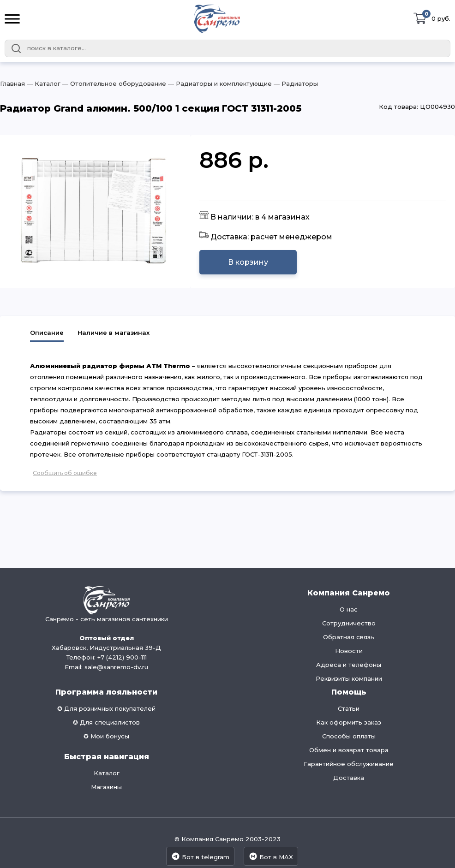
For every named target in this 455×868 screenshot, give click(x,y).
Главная (12, 83)
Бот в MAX (271, 856)
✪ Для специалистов (106, 722)
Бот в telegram (200, 856)
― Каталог (43, 83)
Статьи (349, 708)
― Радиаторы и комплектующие (219, 83)
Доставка (349, 778)
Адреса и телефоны (349, 665)
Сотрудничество (349, 623)
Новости (349, 651)
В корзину (248, 262)
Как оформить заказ (349, 722)
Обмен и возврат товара (349, 750)
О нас (349, 609)
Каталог (107, 773)
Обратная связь (349, 637)
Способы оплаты (349, 736)
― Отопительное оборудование (113, 83)
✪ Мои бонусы (106, 736)
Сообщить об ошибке (65, 473)
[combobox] (227, 48)
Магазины (106, 787)
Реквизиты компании (349, 678)
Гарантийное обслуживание (349, 764)
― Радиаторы (295, 83)
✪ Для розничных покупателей (106, 708)
